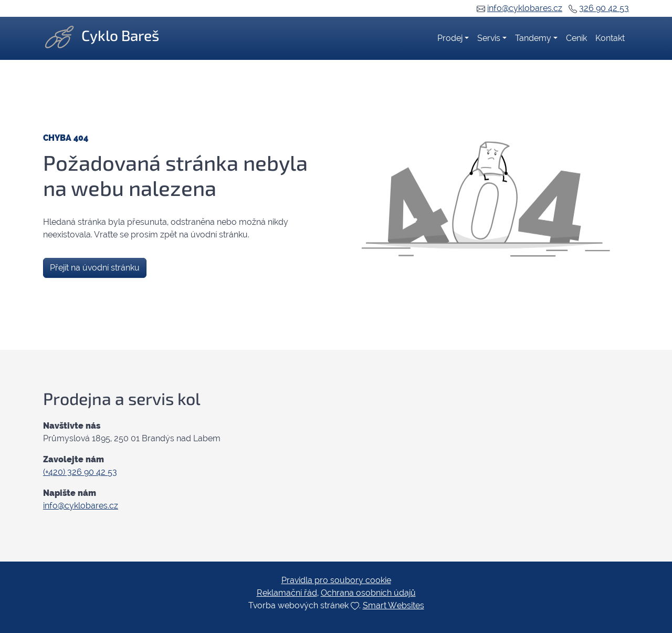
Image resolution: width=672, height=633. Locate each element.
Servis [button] (489, 38)
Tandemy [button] (533, 38)
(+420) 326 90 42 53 (80, 472)
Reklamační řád (287, 593)
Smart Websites (393, 605)
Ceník (576, 38)
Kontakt (610, 38)
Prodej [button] (450, 38)
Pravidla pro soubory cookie (336, 580)
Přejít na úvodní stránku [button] (95, 268)
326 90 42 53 (604, 8)
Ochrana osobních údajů (368, 593)
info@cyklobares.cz (525, 8)
